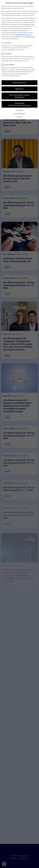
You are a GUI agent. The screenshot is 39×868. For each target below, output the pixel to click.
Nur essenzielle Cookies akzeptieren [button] (19, 94)
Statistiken (7, 52)
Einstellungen (30, 35)
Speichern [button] (19, 87)
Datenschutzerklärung (23, 33)
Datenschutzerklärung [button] (20, 112)
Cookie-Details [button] (20, 108)
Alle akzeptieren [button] (19, 81)
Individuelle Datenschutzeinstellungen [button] (20, 102)
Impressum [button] (20, 115)
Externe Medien (9, 63)
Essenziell (7, 41)
